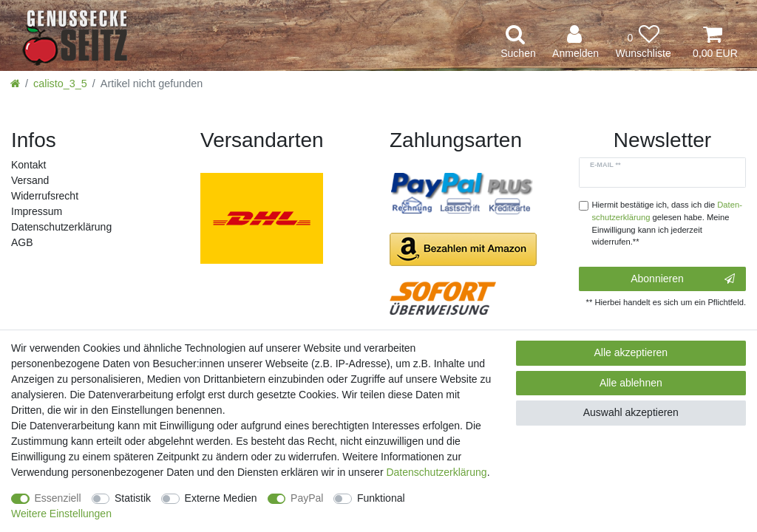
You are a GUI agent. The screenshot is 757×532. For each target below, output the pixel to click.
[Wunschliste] (643, 42)
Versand (30, 180)
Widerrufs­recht (45, 196)
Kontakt (28, 165)
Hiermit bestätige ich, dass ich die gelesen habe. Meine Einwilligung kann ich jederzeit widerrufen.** (667, 223)
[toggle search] (518, 42)
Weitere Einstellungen (61, 514)
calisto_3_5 (60, 83)
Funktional (381, 498)
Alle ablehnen (631, 383)
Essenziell (58, 498)
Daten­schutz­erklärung (61, 227)
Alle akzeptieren (631, 352)
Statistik (133, 498)
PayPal (307, 498)
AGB (22, 242)
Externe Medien (221, 498)
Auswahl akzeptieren (631, 412)
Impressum (37, 211)
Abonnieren (683, 279)
